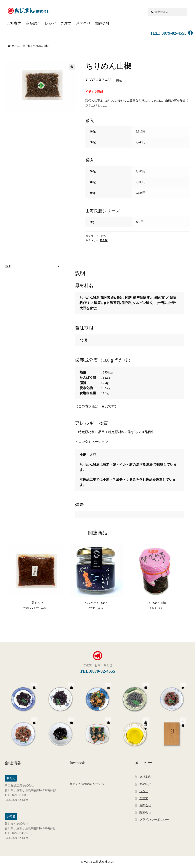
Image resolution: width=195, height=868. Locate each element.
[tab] (34, 267)
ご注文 (66, 23)
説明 (8, 266)
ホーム (16, 46)
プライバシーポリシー (154, 820)
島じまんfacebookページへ (87, 784)
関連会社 (102, 23)
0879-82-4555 (173, 33)
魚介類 (27, 46)
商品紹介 (33, 23)
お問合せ (83, 23)
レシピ (50, 23)
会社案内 (14, 23)
